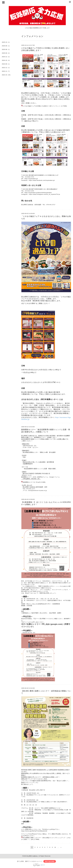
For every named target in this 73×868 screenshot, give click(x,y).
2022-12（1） (6, 68)
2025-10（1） (6, 42)
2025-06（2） (6, 53)
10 (55, 847)
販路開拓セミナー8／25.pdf (32, 482)
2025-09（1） (6, 46)
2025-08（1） (6, 49)
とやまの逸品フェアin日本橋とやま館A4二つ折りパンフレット (42, 106)
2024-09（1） (6, 64)
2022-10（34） (7, 75)
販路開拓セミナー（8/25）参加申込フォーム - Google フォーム (40, 477)
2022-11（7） (6, 71)
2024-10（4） (6, 60)
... (58, 847)
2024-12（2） (6, 57)
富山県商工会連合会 (32, 856)
